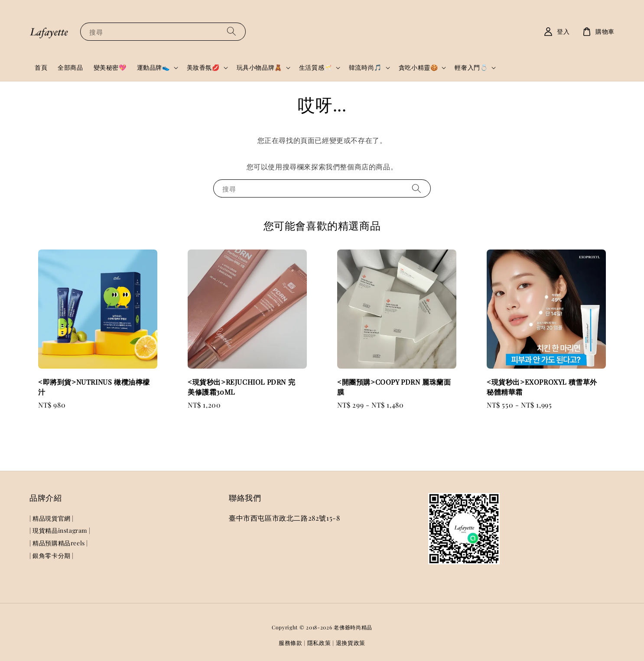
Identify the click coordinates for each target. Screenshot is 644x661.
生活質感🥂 (315, 68)
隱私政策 (319, 643)
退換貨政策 (351, 643)
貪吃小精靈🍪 (418, 68)
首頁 (41, 67)
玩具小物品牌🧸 (259, 68)
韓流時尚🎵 (365, 68)
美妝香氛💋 (203, 68)
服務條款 (291, 643)
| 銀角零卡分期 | (52, 556)
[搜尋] (231, 31)
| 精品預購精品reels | (59, 543)
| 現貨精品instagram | (60, 530)
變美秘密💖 (110, 67)
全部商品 (70, 67)
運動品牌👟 (153, 68)
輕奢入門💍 (471, 68)
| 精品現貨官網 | (52, 518)
